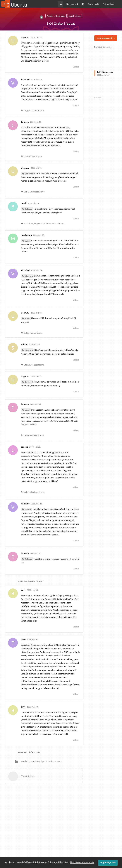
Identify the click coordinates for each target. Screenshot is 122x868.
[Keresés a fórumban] (60, 4)
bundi (27, 241)
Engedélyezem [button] (108, 863)
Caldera (28, 209)
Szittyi (28, 382)
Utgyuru (29, 276)
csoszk (28, 509)
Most (97, 98)
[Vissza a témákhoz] (4, 4)
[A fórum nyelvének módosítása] (72, 4)
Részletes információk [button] (82, 862)
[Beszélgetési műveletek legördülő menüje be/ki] (114, 38)
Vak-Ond (29, 174)
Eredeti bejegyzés (103, 47)
